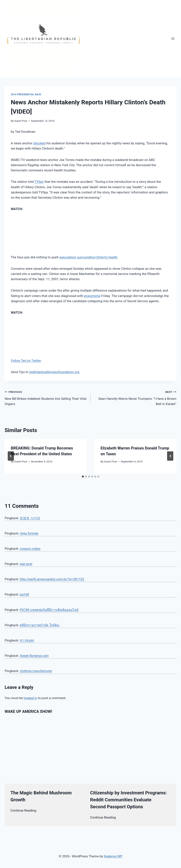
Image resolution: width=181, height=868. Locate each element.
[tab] (83, 477)
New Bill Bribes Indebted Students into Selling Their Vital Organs (46, 397)
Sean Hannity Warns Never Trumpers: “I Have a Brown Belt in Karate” (135, 397)
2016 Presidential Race (26, 94)
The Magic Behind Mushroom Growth (41, 796)
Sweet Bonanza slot (34, 656)
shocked (39, 143)
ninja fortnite (29, 533)
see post (26, 564)
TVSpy (39, 182)
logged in (30, 698)
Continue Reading (23, 810)
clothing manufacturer (36, 671)
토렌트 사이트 (30, 518)
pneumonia (92, 296)
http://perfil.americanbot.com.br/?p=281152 (52, 579)
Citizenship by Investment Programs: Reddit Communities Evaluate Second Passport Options (129, 800)
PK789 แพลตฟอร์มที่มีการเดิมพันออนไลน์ (49, 610)
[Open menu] (173, 39)
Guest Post (21, 121)
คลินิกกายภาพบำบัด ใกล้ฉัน (39, 625)
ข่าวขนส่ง (27, 640)
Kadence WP (113, 856)
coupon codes (30, 549)
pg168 (24, 594)
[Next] (170, 456)
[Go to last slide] (11, 456)
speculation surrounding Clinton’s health (88, 257)
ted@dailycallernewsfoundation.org (54, 372)
